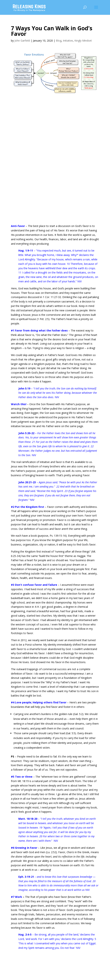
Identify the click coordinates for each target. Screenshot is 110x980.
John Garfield (22, 41)
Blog (59, 41)
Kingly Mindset (83, 41)
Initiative (68, 41)
